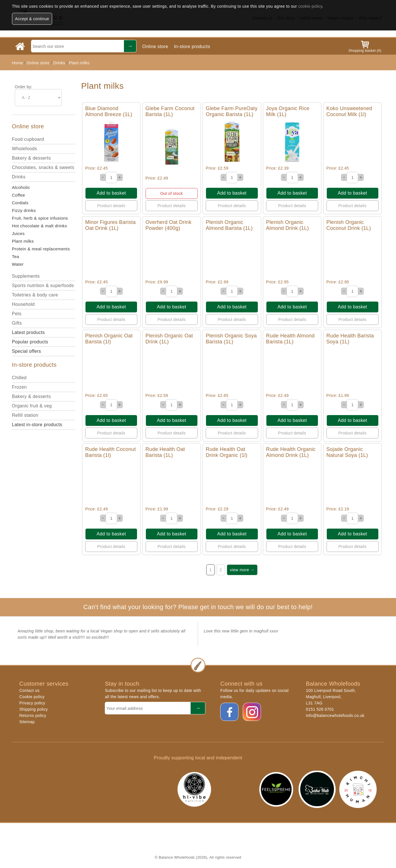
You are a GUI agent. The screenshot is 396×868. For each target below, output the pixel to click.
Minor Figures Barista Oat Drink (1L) (110, 225)
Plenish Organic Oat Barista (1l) (109, 339)
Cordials (20, 203)
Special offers (26, 351)
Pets (17, 314)
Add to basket (111, 193)
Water (18, 264)
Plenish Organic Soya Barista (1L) (231, 339)
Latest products (28, 332)
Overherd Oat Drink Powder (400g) (169, 225)
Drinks (59, 63)
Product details (111, 206)
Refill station (25, 415)
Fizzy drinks (24, 210)
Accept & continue (32, 19)
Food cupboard (28, 139)
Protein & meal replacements (41, 249)
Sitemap (27, 722)
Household (23, 304)
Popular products (30, 342)
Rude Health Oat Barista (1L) (165, 452)
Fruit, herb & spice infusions (40, 218)
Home (18, 63)
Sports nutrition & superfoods (43, 285)
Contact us (29, 690)
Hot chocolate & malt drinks (39, 226)
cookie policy (310, 6)
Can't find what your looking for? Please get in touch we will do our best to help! (198, 607)
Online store (155, 47)
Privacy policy (32, 703)
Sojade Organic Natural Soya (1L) (347, 452)
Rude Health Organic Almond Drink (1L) (291, 452)
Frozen (19, 387)
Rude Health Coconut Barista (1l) (111, 452)
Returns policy (33, 716)
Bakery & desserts (31, 158)
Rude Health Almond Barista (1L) (290, 339)
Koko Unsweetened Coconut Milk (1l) (349, 111)
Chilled (19, 378)
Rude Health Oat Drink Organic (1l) (226, 452)
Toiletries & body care (35, 295)
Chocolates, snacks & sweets (43, 167)
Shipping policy (34, 709)
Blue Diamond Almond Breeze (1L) (109, 111)
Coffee (19, 195)
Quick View (111, 142)
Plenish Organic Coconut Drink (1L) (349, 225)
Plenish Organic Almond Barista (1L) (229, 225)
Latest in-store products (37, 425)
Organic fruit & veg (32, 406)
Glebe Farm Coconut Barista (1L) (170, 111)
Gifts (17, 323)
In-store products (192, 47)
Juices (18, 233)
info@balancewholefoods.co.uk (335, 716)
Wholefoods (25, 149)
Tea (16, 256)
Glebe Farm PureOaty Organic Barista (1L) (232, 111)
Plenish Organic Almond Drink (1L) (287, 225)
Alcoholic (21, 187)
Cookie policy (32, 697)
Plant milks (79, 63)
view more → (242, 570)
